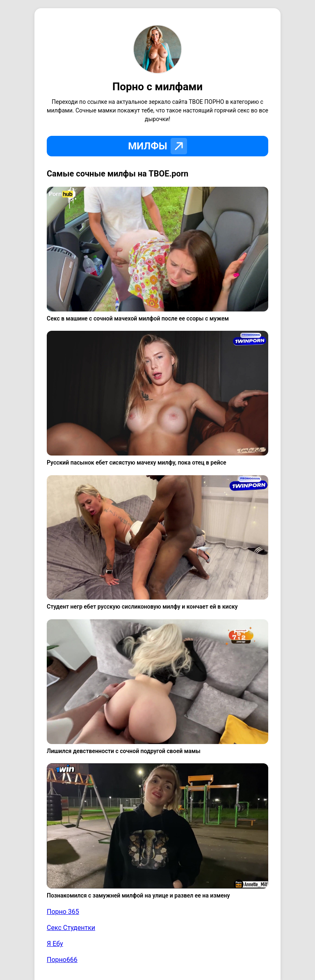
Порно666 (62, 960)
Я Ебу (55, 944)
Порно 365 (63, 912)
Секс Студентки (71, 928)
